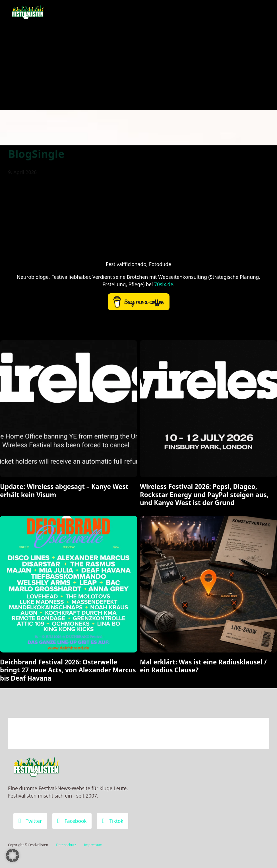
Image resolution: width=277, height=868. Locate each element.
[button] (13, 856)
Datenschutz (66, 845)
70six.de (164, 284)
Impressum (93, 845)
